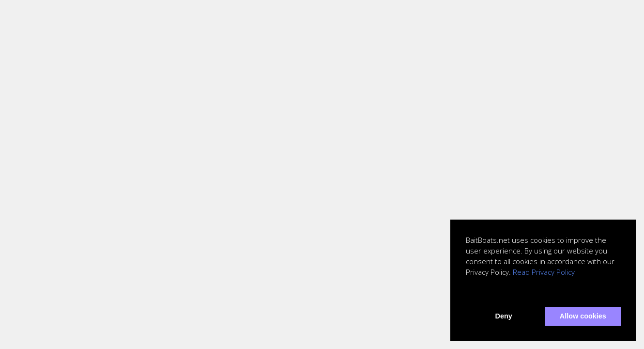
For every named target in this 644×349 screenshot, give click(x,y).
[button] (467, 294)
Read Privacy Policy (544, 272)
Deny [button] (504, 316)
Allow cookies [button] (583, 316)
